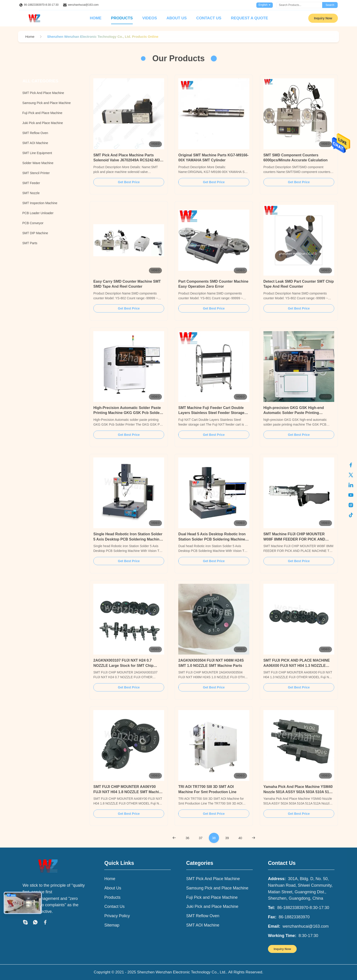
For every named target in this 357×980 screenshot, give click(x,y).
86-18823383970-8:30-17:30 (41, 5)
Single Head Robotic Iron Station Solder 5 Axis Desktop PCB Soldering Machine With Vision (128, 539)
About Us (177, 18)
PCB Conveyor (33, 223)
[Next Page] (254, 838)
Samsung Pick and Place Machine (46, 103)
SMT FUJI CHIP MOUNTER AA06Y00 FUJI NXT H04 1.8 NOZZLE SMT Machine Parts (128, 792)
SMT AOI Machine (35, 143)
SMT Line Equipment (37, 153)
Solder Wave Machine (38, 163)
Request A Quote (249, 18)
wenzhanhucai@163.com (83, 5)
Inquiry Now (323, 18)
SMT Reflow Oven (35, 133)
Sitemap (112, 925)
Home (96, 18)
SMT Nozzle (31, 193)
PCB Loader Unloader (38, 213)
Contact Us (209, 18)
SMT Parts (30, 243)
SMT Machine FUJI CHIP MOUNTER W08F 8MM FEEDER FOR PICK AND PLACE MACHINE (294, 539)
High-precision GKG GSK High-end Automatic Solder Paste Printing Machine (294, 413)
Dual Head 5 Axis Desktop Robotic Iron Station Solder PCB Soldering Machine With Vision (212, 539)
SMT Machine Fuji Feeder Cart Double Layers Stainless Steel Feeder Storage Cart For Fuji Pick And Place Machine (211, 413)
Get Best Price (129, 182)
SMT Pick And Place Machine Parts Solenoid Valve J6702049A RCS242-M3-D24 (127, 160)
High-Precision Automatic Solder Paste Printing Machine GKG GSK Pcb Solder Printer (127, 413)
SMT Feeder (31, 183)
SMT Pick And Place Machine (43, 93)
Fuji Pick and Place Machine (42, 113)
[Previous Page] (174, 838)
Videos (150, 18)
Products (122, 18)
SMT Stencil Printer (36, 173)
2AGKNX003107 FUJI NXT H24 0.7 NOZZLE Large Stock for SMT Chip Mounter (123, 665)
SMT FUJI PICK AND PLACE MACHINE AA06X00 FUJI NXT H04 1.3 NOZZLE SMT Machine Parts (297, 665)
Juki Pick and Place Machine (43, 123)
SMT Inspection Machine (40, 203)
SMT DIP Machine (35, 233)
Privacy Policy (117, 916)
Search (330, 5)
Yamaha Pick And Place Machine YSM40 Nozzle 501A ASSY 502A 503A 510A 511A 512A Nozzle (298, 792)
